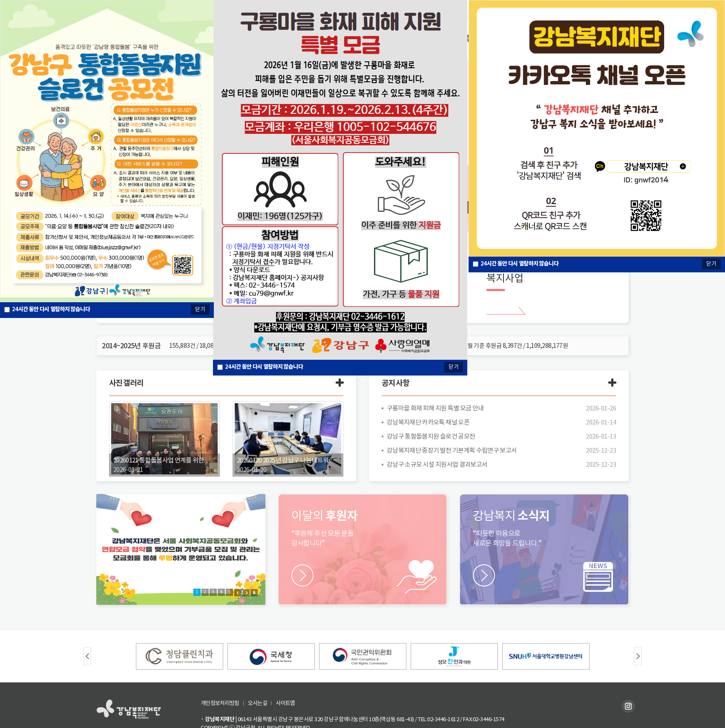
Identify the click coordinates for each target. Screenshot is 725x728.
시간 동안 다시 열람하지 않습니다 (265, 367)
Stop (254, 593)
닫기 (454, 367)
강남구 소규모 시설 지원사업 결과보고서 (438, 464)
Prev (238, 593)
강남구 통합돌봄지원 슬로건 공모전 (432, 436)
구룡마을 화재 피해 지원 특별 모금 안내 (436, 408)
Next (246, 593)
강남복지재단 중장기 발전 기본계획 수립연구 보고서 (453, 450)
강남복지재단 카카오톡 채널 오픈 (429, 422)
